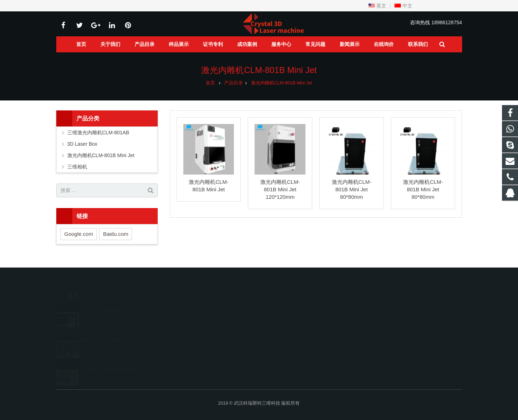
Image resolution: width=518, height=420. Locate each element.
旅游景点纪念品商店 (104, 329)
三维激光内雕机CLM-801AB (98, 133)
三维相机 (77, 167)
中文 (403, 6)
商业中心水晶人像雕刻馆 (109, 358)
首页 (210, 83)
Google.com (79, 234)
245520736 (284, 308)
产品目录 (234, 83)
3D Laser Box (82, 144)
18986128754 (447, 22)
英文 (377, 6)
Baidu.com (116, 234)
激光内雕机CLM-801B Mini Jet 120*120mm (280, 189)
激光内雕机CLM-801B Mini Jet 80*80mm (352, 189)
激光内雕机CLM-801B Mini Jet (259, 70)
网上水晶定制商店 (101, 300)
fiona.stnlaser (285, 350)
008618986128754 (290, 319)
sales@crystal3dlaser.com (298, 339)
